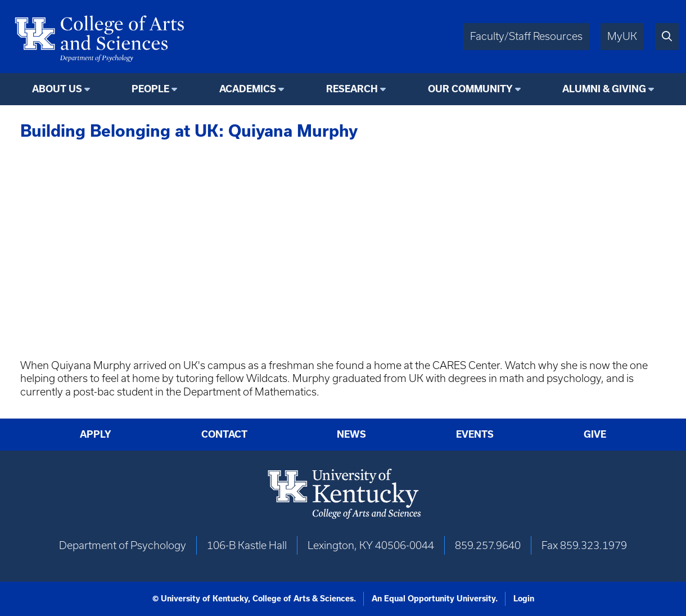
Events (475, 434)
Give (595, 434)
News (351, 434)
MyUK (622, 36)
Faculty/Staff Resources (526, 36)
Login (524, 599)
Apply (96, 434)
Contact (224, 434)
